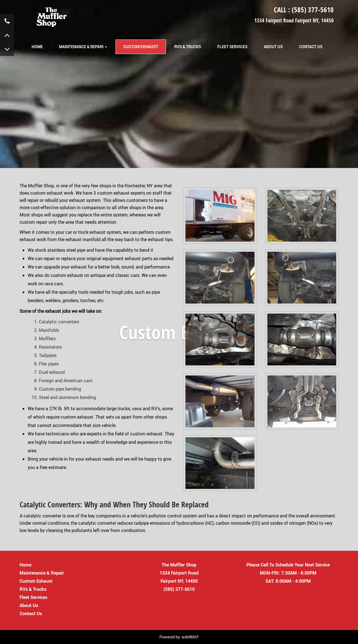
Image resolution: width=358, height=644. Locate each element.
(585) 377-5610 (313, 10)
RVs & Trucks (188, 47)
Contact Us (311, 47)
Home (25, 565)
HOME (37, 47)
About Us (273, 47)
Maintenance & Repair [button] (83, 47)
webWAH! (190, 637)
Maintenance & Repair (42, 573)
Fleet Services (232, 47)
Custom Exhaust (141, 47)
